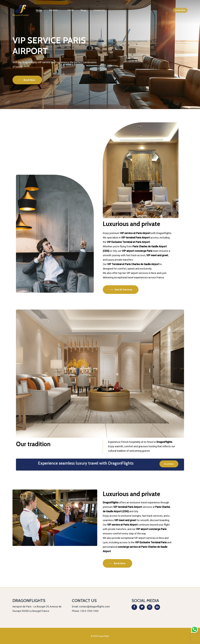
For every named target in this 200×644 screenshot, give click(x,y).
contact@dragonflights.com (94, 607)
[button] (27, 80)
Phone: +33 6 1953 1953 (85, 611)
